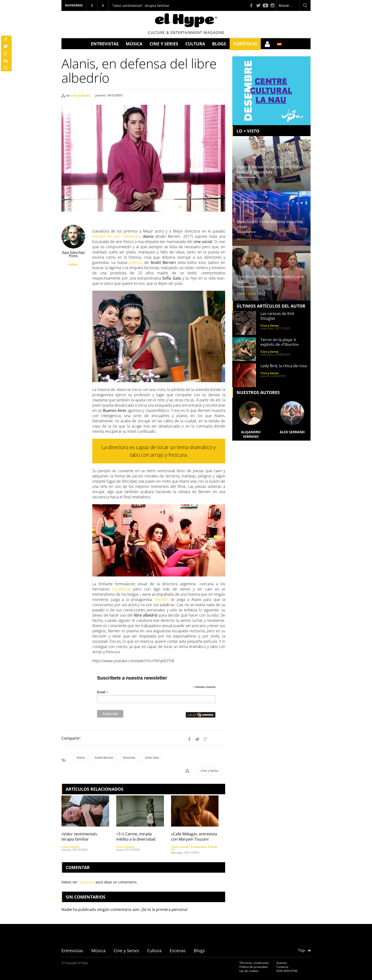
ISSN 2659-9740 (287, 971)
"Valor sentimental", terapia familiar (141, 6)
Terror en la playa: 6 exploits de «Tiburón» (280, 342)
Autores (282, 963)
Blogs (219, 44)
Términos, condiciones (254, 963)
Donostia (129, 758)
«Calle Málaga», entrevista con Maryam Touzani (194, 837)
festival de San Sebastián (116, 236)
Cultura (195, 44)
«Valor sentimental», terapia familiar (80, 837)
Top (304, 950)
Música (134, 44)
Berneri (162, 599)
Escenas (178, 951)
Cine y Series (164, 44)
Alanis (81, 758)
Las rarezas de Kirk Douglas (277, 316)
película (136, 262)
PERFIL (73, 265)
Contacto (282, 967)
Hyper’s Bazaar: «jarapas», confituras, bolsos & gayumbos (270, 169)
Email (103, 692)
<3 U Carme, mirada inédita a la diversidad (136, 837)
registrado (86, 882)
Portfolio (245, 44)
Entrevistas (105, 44)
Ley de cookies (249, 971)
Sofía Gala (152, 758)
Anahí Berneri (104, 758)
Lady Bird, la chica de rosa (284, 366)
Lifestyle (245, 184)
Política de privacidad (253, 967)
